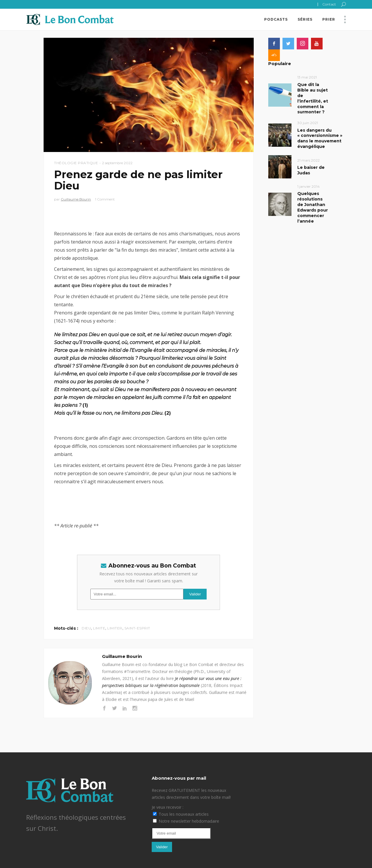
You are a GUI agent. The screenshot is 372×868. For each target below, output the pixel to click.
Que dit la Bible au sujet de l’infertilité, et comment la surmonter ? (313, 98)
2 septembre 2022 (117, 163)
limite (99, 628)
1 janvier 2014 (308, 186)
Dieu (86, 628)
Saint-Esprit (137, 628)
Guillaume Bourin (76, 199)
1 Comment (105, 199)
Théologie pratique (76, 163)
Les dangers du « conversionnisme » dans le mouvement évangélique (320, 138)
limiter (115, 628)
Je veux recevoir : (168, 807)
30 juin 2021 (308, 123)
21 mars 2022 (308, 160)
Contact (329, 4)
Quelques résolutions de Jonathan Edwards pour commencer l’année (313, 207)
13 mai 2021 (307, 77)
